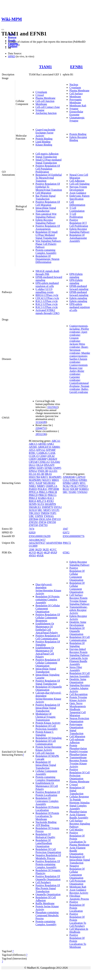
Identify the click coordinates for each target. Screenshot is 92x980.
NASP (39, 483)
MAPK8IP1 (55, 477)
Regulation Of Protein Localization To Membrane (47, 816)
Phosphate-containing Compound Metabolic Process (47, 915)
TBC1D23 (34, 513)
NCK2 (66, 486)
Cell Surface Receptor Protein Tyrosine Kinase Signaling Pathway (79, 599)
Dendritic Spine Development (78, 624)
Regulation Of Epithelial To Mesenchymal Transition (49, 178)
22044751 (41, 428)
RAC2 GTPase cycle (47, 304)
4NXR (40, 556)
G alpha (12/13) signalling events (44, 291)
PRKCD (33, 495)
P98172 (67, 543)
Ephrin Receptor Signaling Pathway (45, 221)
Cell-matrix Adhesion (47, 154)
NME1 (32, 486)
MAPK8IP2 (35, 480)
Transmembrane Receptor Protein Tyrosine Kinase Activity (78, 762)
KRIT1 (44, 477)
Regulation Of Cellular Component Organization (48, 609)
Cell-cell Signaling (79, 184)
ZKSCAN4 (45, 519)
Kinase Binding (44, 145)
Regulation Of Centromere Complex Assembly (47, 801)
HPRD (12, 56)
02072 (66, 532)
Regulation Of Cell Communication (46, 742)
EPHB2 (67, 483)
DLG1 (32, 465)
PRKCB (52, 492)
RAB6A (42, 498)
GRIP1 (75, 483)
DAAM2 (55, 462)
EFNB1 (76, 67)
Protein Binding (44, 139)
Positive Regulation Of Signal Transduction (48, 682)
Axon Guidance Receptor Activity (79, 891)
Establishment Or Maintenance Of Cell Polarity (47, 786)
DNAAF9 (49, 465)
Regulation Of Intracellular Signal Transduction (46, 765)
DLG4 (40, 465)
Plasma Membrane (45, 98)
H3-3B (40, 474)
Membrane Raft (78, 106)
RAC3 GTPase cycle (47, 307)
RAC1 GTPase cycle (47, 301)
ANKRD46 (69, 477)
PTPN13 (83, 486)
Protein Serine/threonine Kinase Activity (48, 748)
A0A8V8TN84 (54, 543)
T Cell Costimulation (77, 209)
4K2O (40, 553)
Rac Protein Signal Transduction (45, 197)
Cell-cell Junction (45, 101)
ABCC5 (33, 444)
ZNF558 (33, 525)
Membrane (41, 104)
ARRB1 (56, 447)
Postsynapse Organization (76, 726)
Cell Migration (43, 193)
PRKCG (52, 495)
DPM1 (32, 468)
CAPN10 (80, 477)
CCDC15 (34, 456)
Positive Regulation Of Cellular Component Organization (48, 663)
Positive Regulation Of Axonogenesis (48, 227)
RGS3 (66, 489)
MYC (32, 483)
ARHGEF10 (44, 447)
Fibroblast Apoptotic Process (79, 897)
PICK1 (74, 486)
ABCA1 (56, 441)
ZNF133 (56, 519)
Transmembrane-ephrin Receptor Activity (78, 610)
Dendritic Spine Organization (78, 681)
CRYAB (33, 462)
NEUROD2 (49, 483)
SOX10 (33, 510)
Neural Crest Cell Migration (79, 176)
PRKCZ (33, 498)
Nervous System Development (78, 188)
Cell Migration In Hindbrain (79, 930)
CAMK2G (42, 453)
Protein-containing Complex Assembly (46, 251)
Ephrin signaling (78, 298)
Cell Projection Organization (77, 882)
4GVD (32, 553)
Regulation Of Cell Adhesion (46, 899)
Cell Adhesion (77, 181)
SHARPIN (50, 504)
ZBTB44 (34, 519)
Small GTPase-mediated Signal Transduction (48, 161)
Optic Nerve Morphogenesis (78, 705)
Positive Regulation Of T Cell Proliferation (79, 223)
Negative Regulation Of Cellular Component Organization (77, 872)
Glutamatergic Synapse (77, 119)
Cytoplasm (41, 92)
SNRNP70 (47, 507)
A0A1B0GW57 (37, 540)
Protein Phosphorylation (78, 747)
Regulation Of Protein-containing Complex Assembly (48, 599)
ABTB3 (42, 444)
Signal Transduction (46, 157)
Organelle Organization (48, 894)
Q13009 (33, 546)
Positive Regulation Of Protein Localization (48, 794)
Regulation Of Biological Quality (45, 836)
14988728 (13, 45)
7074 (31, 529)
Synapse (40, 110)
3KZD (38, 550)
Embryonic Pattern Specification (79, 197)
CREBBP (42, 459)
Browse (12, 37)
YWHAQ (82, 492)
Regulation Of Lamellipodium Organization (44, 843)
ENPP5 (57, 468)
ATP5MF (51, 450)
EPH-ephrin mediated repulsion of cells (47, 285)
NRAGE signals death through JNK (47, 273)
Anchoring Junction (46, 113)
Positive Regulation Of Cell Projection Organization (79, 774)
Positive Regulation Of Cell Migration (48, 203)
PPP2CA (33, 492)
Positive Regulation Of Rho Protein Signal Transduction (48, 888)
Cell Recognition (78, 694)
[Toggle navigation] (3, 30)
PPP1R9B (54, 489)
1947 (65, 529)
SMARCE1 (35, 507)
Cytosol (40, 95)
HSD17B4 (34, 477)
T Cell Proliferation (76, 215)
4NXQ (32, 556)
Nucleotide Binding (46, 822)
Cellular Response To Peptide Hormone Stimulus (79, 800)
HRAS (48, 474)
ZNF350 (51, 522)
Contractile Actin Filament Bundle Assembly (78, 661)
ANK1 (50, 444)
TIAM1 (45, 67)
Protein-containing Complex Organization (48, 779)
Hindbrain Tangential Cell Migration (77, 712)
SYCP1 (55, 510)
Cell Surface (76, 94)
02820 (32, 532)
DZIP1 (40, 468)
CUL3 (66, 480)
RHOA (32, 501)
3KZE (46, 550)
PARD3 (33, 489)
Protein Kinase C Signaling (45, 733)
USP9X (39, 516)
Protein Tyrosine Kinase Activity (78, 699)
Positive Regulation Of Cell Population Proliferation (48, 169)
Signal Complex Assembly (78, 807)
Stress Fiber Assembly (76, 669)
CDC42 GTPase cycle (47, 298)
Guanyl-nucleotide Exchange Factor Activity (45, 133)
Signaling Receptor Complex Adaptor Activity (80, 688)
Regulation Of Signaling (48, 738)
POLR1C (43, 489)
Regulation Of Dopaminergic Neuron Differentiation (47, 259)
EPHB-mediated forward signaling (79, 288)
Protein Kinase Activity (48, 723)
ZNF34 (42, 522)
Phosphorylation (78, 812)
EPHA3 (74, 480)
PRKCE (43, 495)
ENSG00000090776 (73, 536)
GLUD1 (53, 471)
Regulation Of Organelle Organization (49, 688)
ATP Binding (42, 825)
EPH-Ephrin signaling (76, 276)
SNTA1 (58, 507)
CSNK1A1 (44, 462)
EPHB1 (83, 480)
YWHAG (49, 516)
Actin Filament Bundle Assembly (79, 816)
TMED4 (45, 513)
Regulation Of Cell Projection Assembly (47, 727)
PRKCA (43, 492)
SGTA (41, 504)
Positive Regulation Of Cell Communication (48, 637)
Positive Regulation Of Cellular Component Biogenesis (48, 618)
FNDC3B (43, 471)
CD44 (42, 456)
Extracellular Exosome (76, 113)
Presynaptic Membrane (76, 101)
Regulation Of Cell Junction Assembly (79, 675)
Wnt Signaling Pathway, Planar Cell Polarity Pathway (48, 244)
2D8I (32, 550)
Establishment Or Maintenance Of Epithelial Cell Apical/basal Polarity (47, 628)
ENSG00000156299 (40, 536)
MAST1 (46, 480)
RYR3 (50, 501)
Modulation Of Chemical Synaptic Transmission (46, 717)
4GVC (53, 550)
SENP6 (33, 504)
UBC (32, 516)
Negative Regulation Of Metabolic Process (48, 857)
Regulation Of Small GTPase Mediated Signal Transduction (46, 235)
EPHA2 (33, 471)
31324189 (41, 422)
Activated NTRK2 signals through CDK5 (47, 312)
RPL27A (41, 501)
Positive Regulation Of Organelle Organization (48, 878)
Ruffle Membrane (45, 903)
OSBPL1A (51, 486)
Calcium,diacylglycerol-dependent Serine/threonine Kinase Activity (48, 697)
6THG (66, 553)
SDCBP (74, 489)
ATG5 (32, 450)
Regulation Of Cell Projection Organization (48, 851)
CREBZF (52, 459)
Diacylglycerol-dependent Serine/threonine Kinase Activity (48, 589)
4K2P (47, 553)
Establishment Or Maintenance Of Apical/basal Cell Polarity (45, 652)
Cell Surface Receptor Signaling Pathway (80, 824)
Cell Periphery (43, 882)
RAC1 (51, 498)
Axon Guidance (78, 193)
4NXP (54, 553)
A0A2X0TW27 (37, 543)
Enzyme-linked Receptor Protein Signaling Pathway (79, 652)
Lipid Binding (43, 142)
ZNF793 (43, 525)
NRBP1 (41, 486)
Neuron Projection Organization (79, 720)
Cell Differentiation (77, 203)
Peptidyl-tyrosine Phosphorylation (78, 753)
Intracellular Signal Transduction (46, 209)
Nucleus (74, 84)
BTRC (32, 453)
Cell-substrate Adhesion (77, 741)
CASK (52, 453)
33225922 (52, 407)
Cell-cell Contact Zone (48, 107)
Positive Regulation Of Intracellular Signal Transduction (48, 708)
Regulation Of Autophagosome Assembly (78, 238)
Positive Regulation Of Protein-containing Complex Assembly (48, 864)
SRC (40, 510)
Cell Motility (76, 830)
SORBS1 (84, 489)
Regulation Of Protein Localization (47, 809)
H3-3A (32, 474)
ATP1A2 (40, 450)
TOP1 (53, 513)
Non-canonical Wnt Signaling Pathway (46, 215)
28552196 (41, 434)
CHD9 (32, 459)
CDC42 (51, 456)
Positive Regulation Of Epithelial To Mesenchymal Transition (49, 187)
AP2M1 (33, 447)
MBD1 (55, 480)
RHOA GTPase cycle (47, 295)
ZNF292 (33, 522)
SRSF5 (47, 510)
